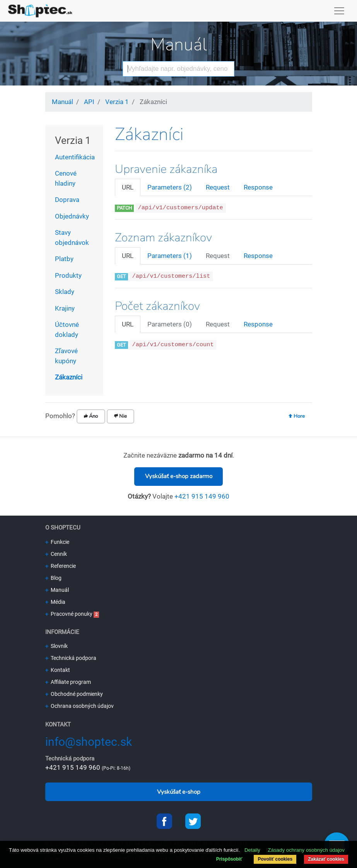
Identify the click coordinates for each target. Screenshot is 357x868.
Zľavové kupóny (66, 356)
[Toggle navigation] (339, 11)
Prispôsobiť (229, 859)
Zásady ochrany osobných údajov (306, 850)
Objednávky (72, 216)
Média (55, 602)
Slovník (56, 646)
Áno (91, 416)
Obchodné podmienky (74, 694)
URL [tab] (128, 187)
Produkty (68, 275)
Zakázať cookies (326, 859)
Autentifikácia (75, 157)
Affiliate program (68, 682)
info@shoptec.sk (89, 742)
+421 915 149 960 (202, 496)
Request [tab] (218, 187)
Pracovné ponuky (69, 614)
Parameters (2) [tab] (170, 187)
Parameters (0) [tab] (170, 324)
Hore (297, 416)
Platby (64, 259)
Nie (120, 416)
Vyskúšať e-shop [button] (179, 792)
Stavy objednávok (72, 238)
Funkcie (57, 542)
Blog (53, 578)
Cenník (56, 554)
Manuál (179, 45)
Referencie (61, 566)
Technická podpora (71, 658)
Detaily (252, 850)
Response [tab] (258, 187)
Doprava (67, 200)
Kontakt (58, 670)
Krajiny (65, 308)
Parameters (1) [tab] (170, 256)
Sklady (65, 292)
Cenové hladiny (66, 178)
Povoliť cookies (275, 859)
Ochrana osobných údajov (79, 706)
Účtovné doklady (67, 330)
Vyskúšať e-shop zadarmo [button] (179, 476)
